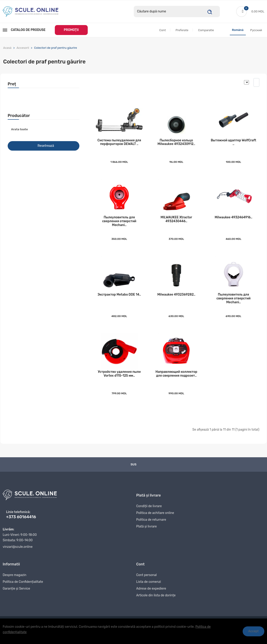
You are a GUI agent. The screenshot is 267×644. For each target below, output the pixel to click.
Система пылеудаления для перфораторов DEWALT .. (119, 144)
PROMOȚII (71, 30)
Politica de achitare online (155, 519)
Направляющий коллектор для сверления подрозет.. (176, 379)
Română (238, 30)
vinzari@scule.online (18, 552)
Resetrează (46, 146)
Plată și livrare (146, 533)
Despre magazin (15, 581)
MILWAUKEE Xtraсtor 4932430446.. (176, 222)
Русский (256, 30)
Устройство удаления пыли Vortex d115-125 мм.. (119, 379)
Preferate (182, 30)
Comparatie (206, 30)
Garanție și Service (16, 595)
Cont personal (146, 581)
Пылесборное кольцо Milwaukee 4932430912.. (176, 144)
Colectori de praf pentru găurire (55, 48)
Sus (133, 469)
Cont (162, 30)
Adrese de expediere (151, 595)
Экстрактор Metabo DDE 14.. (119, 298)
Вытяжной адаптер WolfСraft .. (234, 144)
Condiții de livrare (149, 512)
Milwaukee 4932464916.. (234, 220)
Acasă (7, 48)
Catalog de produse (24, 30)
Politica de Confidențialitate (23, 588)
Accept (253, 631)
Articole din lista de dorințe (156, 602)
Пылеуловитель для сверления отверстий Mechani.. (119, 224)
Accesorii (23, 48)
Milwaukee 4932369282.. (176, 298)
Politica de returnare (151, 526)
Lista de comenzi (149, 588)
